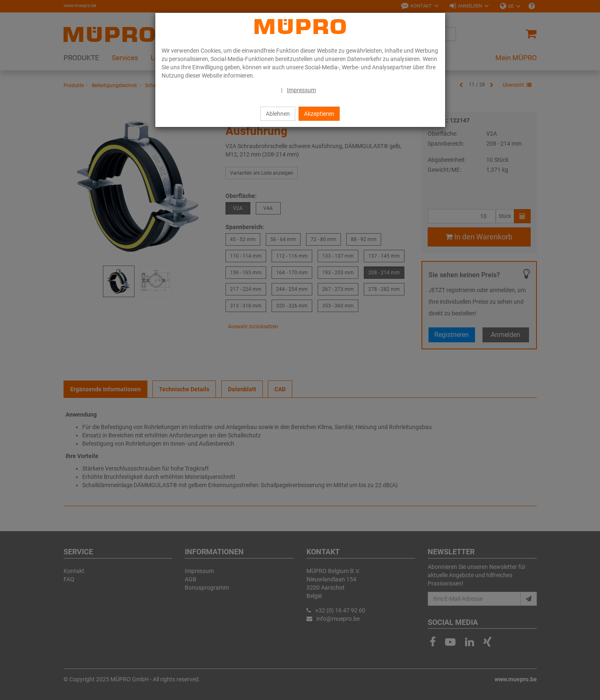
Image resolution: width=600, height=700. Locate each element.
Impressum (301, 90)
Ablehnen (278, 114)
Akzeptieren (319, 114)
